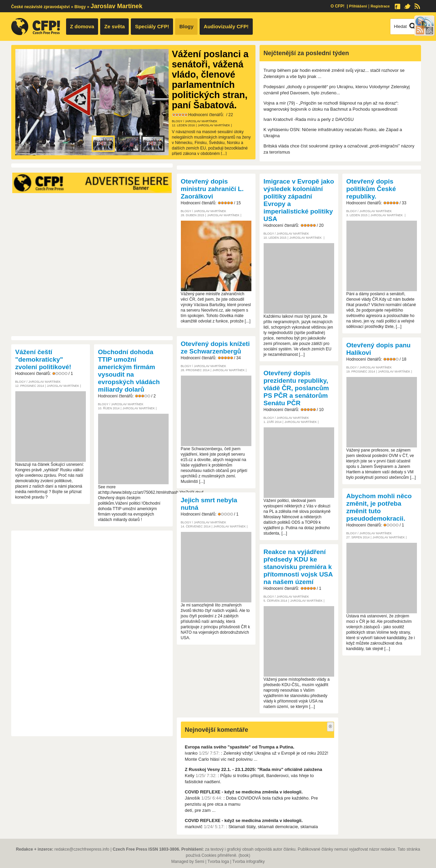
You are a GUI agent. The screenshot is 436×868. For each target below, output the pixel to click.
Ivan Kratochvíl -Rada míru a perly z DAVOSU (309, 119)
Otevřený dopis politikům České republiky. (371, 189)
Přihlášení (358, 6)
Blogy (80, 7)
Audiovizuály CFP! (226, 26)
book (244, 855)
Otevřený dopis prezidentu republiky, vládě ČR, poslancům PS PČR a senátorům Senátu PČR (296, 388)
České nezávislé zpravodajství (41, 7)
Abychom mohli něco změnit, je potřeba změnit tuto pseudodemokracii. (379, 507)
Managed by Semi (188, 862)
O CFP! (337, 6)
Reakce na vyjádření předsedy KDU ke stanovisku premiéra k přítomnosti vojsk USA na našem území (298, 567)
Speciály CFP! (152, 26)
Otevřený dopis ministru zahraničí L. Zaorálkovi (212, 189)
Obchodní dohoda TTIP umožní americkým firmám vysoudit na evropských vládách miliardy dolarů (129, 371)
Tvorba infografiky (248, 862)
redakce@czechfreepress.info (82, 849)
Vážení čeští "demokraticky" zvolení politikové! (43, 359)
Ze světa (114, 26)
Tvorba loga (218, 862)
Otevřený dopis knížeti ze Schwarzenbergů (215, 348)
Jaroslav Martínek (201, 121)
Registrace (380, 6)
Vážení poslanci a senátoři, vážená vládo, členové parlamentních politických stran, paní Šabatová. (210, 80)
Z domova (82, 26)
